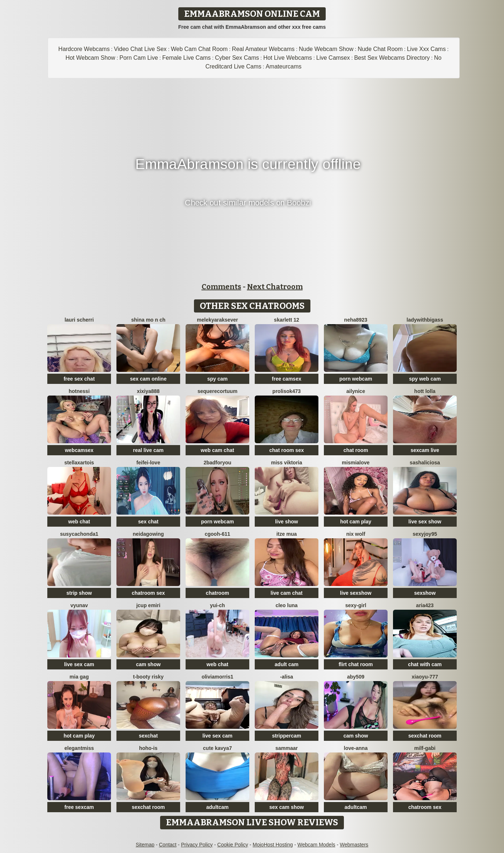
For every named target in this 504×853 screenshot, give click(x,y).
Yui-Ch (217, 605)
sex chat (148, 522)
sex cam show (287, 807)
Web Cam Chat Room (199, 49)
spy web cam (425, 379)
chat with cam (425, 664)
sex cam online (148, 379)
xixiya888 (148, 391)
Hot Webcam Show (90, 58)
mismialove (356, 463)
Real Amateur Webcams (263, 49)
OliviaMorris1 (217, 677)
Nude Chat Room (380, 49)
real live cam (148, 450)
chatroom (218, 593)
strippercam (286, 736)
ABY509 (356, 677)
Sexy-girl (356, 605)
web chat (79, 522)
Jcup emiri (148, 605)
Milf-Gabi (425, 748)
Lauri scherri (79, 320)
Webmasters (354, 845)
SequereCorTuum (218, 391)
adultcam (217, 807)
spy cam (217, 379)
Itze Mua (286, 534)
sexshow (425, 593)
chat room (356, 450)
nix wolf (356, 534)
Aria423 (425, 605)
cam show (148, 664)
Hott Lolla (425, 391)
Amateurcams (284, 66)
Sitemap (145, 845)
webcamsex (79, 450)
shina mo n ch (148, 320)
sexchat (148, 736)
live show (287, 522)
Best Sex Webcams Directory (392, 58)
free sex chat (79, 379)
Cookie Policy (233, 845)
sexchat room (425, 736)
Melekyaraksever (217, 320)
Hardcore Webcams (84, 49)
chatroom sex (148, 593)
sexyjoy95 (425, 534)
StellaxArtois (79, 463)
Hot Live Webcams (287, 58)
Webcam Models (316, 845)
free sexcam (79, 807)
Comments (221, 287)
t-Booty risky (148, 677)
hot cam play (356, 522)
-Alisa (287, 677)
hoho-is (148, 748)
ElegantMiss (79, 748)
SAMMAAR (287, 748)
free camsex (287, 379)
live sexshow (356, 593)
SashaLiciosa (425, 463)
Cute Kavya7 (217, 748)
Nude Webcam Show (326, 49)
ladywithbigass (425, 320)
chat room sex (287, 450)
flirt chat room (356, 664)
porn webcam (356, 379)
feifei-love (148, 463)
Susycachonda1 (79, 534)
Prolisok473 (287, 391)
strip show (79, 593)
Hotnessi (79, 391)
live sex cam (79, 664)
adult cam (287, 664)
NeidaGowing (148, 534)
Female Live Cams (186, 58)
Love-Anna (356, 748)
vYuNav (79, 605)
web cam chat (218, 450)
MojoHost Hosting (273, 845)
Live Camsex (333, 58)
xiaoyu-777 (425, 677)
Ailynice (356, 391)
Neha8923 (356, 320)
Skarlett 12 (287, 320)
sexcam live (425, 450)
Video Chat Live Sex (140, 49)
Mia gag (79, 677)
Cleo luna (287, 605)
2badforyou (217, 463)
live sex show (425, 522)
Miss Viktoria (287, 463)
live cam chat (287, 593)
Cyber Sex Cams (237, 58)
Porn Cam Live (139, 58)
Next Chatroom (275, 287)
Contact (168, 845)
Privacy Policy (197, 845)
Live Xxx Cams (426, 49)
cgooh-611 (217, 534)
